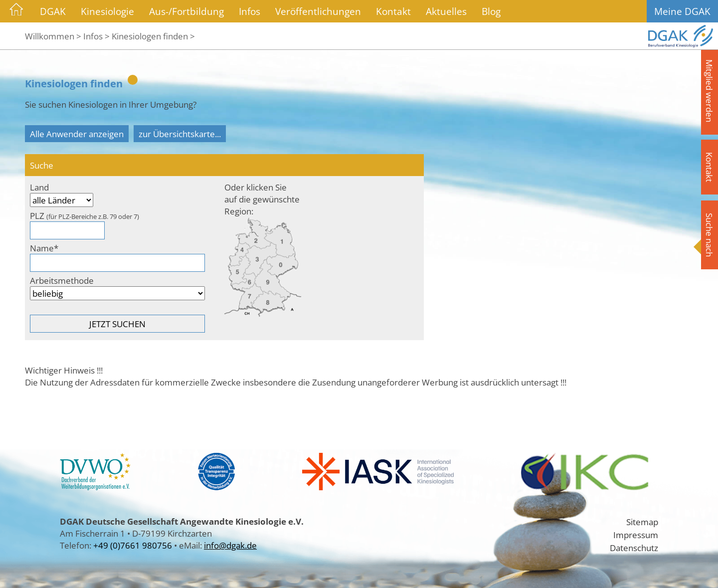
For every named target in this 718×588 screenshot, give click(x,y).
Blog (491, 11)
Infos (250, 11)
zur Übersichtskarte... (180, 134)
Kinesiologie (107, 11)
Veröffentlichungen (318, 11)
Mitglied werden (710, 91)
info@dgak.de (230, 545)
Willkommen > (53, 36)
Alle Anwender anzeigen (77, 134)
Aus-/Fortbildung (186, 11)
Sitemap (642, 522)
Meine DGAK (682, 11)
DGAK (53, 11)
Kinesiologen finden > (153, 36)
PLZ (85, 215)
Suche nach (710, 235)
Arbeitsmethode (62, 280)
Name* (44, 248)
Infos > (96, 36)
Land (39, 187)
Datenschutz (634, 548)
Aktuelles (446, 11)
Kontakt (393, 11)
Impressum (636, 535)
